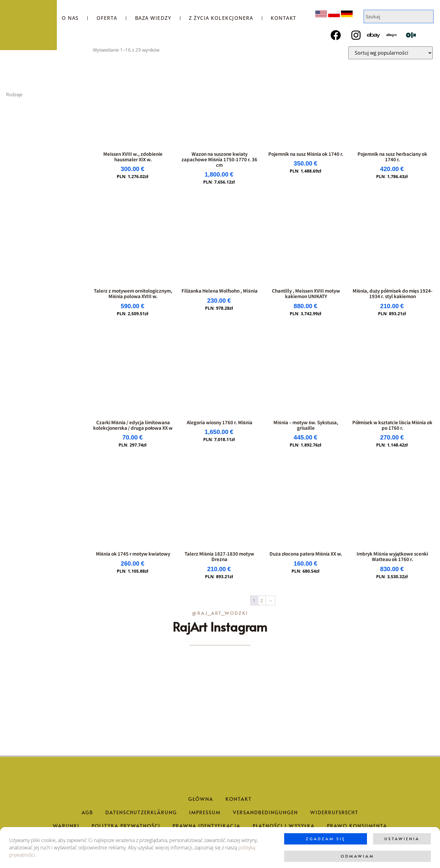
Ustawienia (402, 839)
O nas (70, 18)
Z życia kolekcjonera (221, 18)
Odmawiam (358, 856)
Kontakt (284, 18)
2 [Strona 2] (262, 600)
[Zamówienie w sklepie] (391, 53)
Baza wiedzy (153, 18)
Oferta (107, 18)
